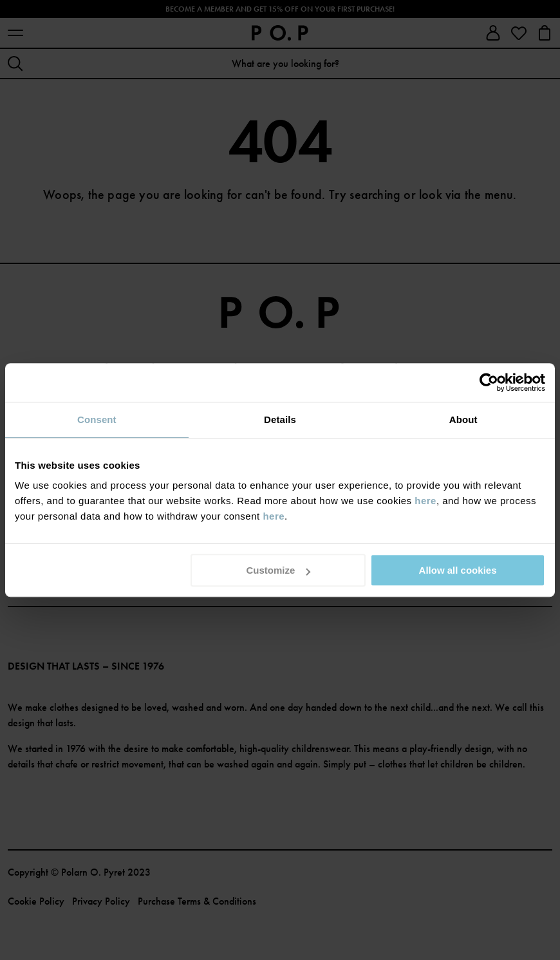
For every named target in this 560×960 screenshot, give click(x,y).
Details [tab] (280, 419)
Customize (278, 570)
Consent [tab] (97, 419)
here (425, 501)
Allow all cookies (458, 570)
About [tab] (463, 419)
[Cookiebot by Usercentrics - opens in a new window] (489, 382)
